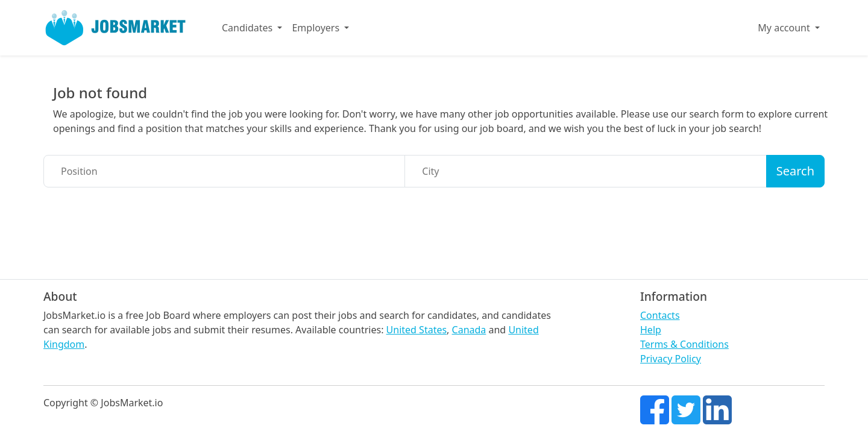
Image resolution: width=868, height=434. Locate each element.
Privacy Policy (671, 359)
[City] (585, 171)
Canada (469, 330)
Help (651, 330)
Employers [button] (317, 28)
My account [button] (785, 28)
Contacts (660, 315)
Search (795, 171)
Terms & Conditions (684, 344)
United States (417, 330)
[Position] (224, 171)
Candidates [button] (248, 28)
